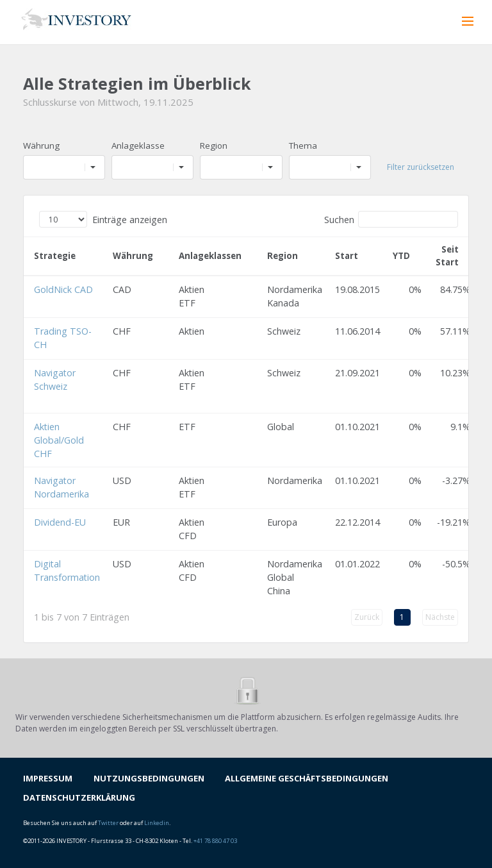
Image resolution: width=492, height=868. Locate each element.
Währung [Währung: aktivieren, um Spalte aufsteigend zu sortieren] (133, 256)
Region (214, 146)
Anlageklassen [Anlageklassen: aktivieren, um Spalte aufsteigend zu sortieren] (210, 256)
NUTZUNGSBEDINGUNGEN (149, 778)
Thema (303, 146)
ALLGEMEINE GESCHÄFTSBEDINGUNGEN (307, 778)
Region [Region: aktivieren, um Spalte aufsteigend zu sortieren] (283, 256)
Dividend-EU (60, 522)
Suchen (391, 219)
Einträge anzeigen (103, 219)
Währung (41, 146)
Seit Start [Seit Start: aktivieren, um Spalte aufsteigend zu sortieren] (447, 256)
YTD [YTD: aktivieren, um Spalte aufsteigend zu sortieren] (401, 256)
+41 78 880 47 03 (215, 841)
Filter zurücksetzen (421, 167)
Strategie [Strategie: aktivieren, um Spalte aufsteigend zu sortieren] (55, 256)
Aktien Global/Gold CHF (59, 440)
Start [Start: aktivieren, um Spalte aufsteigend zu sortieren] (347, 256)
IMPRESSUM (48, 778)
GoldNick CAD (63, 289)
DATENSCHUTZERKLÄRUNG (79, 797)
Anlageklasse (138, 146)
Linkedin (157, 823)
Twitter (108, 823)
